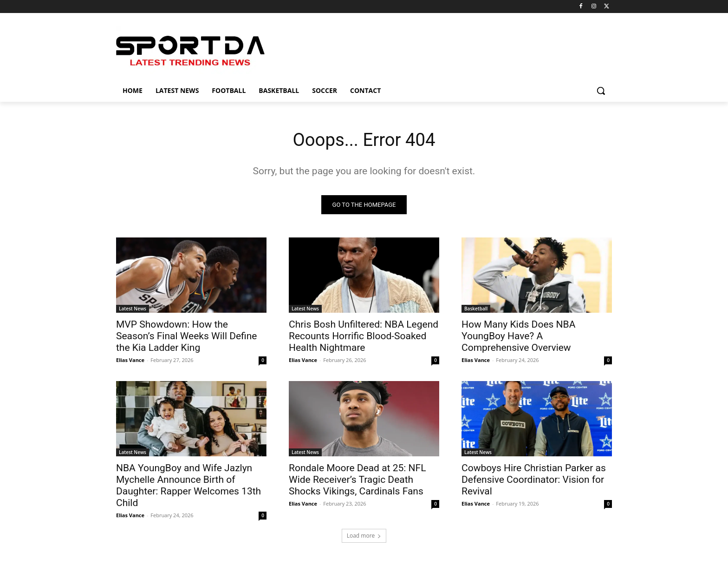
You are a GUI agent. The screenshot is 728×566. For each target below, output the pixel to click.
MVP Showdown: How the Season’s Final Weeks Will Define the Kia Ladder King (187, 337)
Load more (364, 536)
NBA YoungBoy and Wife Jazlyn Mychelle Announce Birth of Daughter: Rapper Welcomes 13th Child (188, 486)
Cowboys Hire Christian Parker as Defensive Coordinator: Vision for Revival (534, 480)
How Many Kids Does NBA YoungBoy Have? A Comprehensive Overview (518, 337)
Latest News (133, 309)
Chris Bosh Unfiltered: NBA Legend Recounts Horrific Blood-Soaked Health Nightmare (364, 337)
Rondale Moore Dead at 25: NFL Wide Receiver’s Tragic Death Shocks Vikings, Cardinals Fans (357, 480)
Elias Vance (130, 361)
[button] (601, 91)
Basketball (476, 309)
